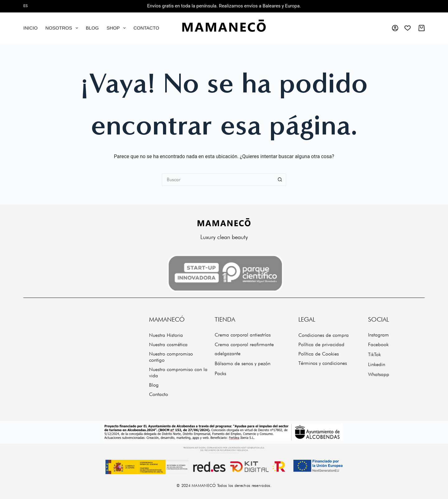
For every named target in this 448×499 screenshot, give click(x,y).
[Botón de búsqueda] (280, 180)
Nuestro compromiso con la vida (178, 372)
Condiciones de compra (324, 335)
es (26, 6)
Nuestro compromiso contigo (171, 357)
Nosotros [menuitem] (63, 28)
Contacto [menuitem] (146, 28)
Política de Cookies (319, 354)
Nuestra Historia (166, 335)
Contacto (159, 394)
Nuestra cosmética (168, 344)
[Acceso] (395, 28)
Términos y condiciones (323, 363)
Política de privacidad (321, 344)
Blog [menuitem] (92, 28)
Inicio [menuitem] (30, 28)
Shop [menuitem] (117, 28)
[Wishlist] (408, 28)
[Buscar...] (218, 180)
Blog (154, 385)
